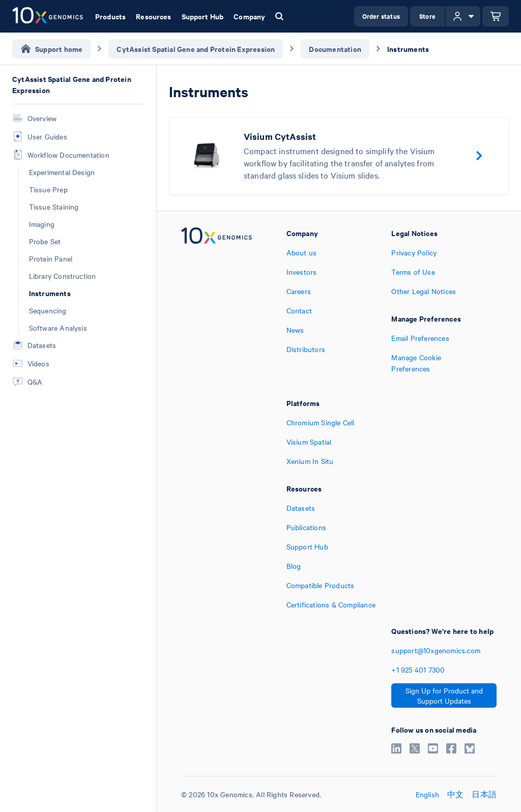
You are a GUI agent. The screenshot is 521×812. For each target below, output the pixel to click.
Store (427, 16)
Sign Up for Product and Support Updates (444, 695)
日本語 (484, 794)
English (427, 794)
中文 (455, 794)
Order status (381, 16)
